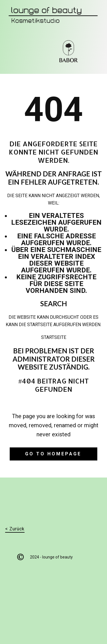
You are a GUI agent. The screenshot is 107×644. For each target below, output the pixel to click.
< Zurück (15, 529)
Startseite (54, 337)
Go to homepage (53, 454)
